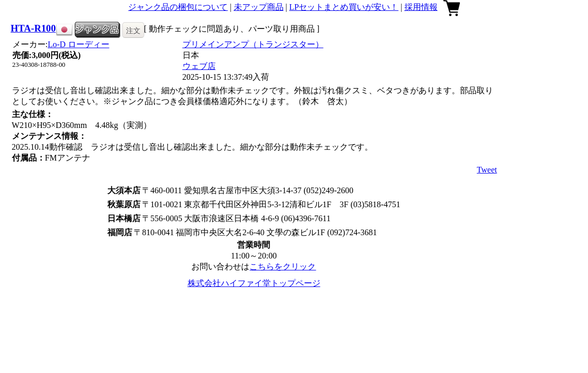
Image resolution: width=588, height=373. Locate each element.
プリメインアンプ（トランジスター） (253, 44)
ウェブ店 (199, 66)
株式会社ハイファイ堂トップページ (254, 283)
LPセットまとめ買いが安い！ (344, 7)
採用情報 (421, 7)
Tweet (487, 170)
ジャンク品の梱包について (178, 7)
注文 (133, 31)
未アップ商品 (259, 7)
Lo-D (79, 44)
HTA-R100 (33, 28)
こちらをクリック (283, 267)
